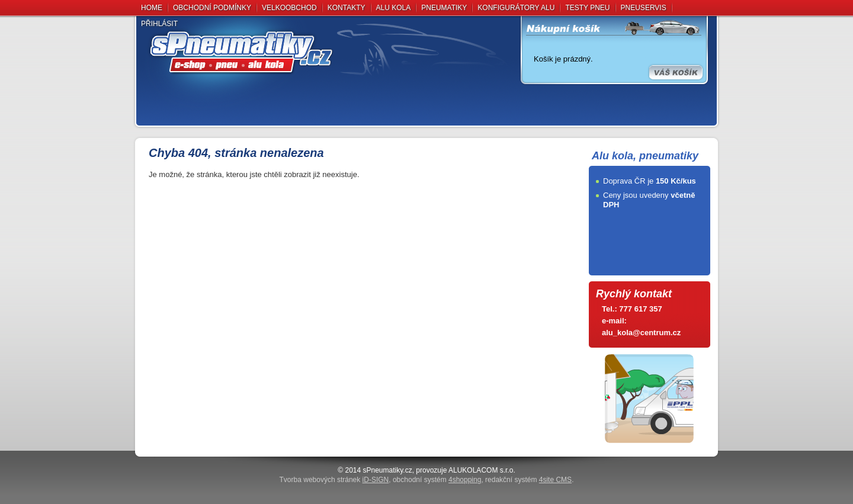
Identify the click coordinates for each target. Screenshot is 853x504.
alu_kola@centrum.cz (641, 333)
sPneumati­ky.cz (388, 470)
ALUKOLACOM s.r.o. (482, 470)
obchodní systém (437, 480)
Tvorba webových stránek (334, 480)
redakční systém (528, 480)
